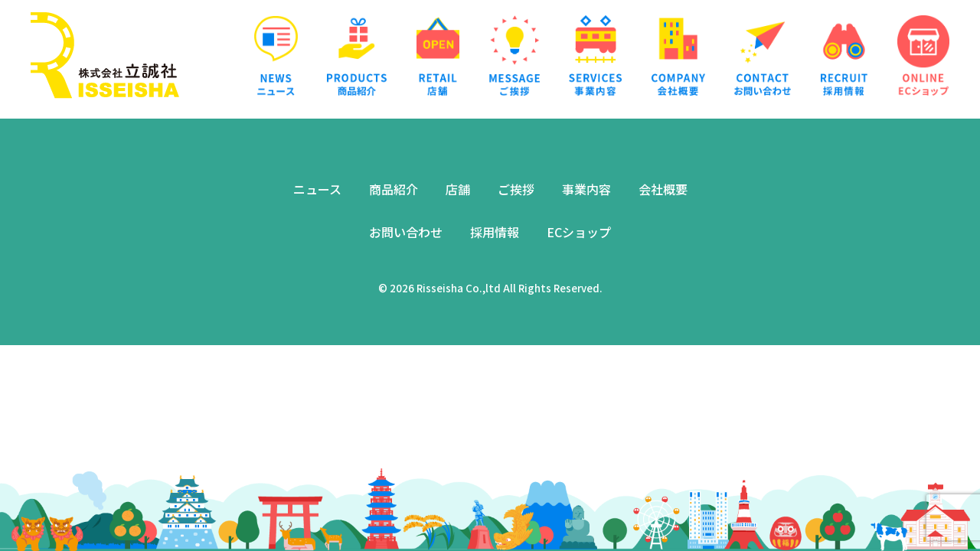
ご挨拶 (516, 189)
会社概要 (663, 189)
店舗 (458, 189)
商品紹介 (394, 189)
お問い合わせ (406, 232)
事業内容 (586, 189)
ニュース (317, 189)
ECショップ (579, 232)
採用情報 (495, 232)
